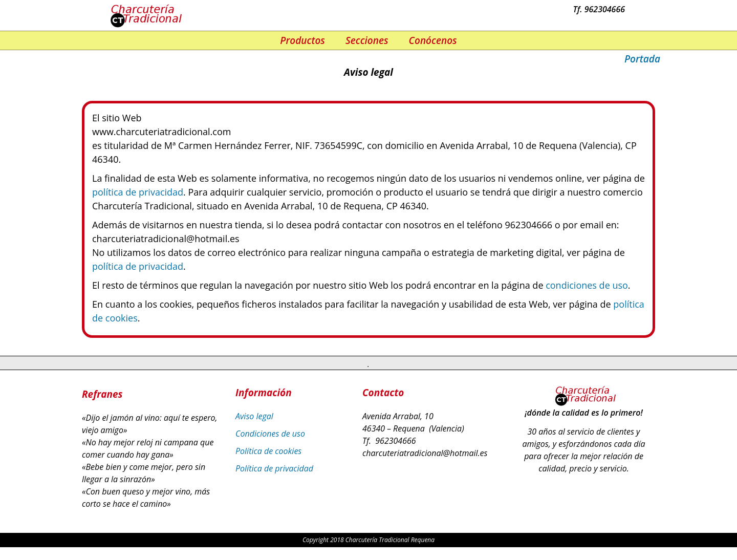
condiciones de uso (587, 285)
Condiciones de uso (270, 434)
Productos (302, 40)
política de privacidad (138, 192)
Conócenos (433, 40)
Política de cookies (268, 451)
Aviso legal (254, 416)
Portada (642, 59)
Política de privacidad (274, 468)
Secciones (367, 40)
